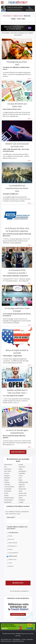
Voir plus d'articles (18, 452)
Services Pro (22, 495)
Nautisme (22, 484)
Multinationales (23, 482)
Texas (10, 563)
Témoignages (16, 639)
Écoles (6, 493)
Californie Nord (18, 16)
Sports (21, 498)
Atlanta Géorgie (13, 543)
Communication (9, 487)
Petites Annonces (6, 641)
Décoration (8, 491)
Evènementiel (8, 500)
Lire (30, 79)
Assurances (8, 469)
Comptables (8, 489)
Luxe (20, 478)
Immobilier (22, 473)
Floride (10, 536)
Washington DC (13, 546)
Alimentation (8, 465)
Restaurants (22, 489)
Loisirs (21, 476)
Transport (22, 500)
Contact (24, 639)
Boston (10, 549)
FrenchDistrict (7, 16)
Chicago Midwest (13, 553)
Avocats (7, 473)
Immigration (22, 471)
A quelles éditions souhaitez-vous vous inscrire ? (17, 528)
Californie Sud (12, 559)
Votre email (11, 517)
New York (11, 539)
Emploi (6, 495)
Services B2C (23, 493)
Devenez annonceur (18, 641)
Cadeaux (7, 482)
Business (11, 566)
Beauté (6, 480)
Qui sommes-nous (6, 639)
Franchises (22, 467)
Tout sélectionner (13, 533)
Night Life (22, 487)
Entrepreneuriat (9, 498)
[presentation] (21, 576)
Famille (21, 465)
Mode (20, 480)
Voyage (21, 502)
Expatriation (8, 502)
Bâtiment (7, 478)
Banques (7, 476)
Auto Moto (8, 471)
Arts (5, 467)
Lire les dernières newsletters (20, 591)
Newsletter (30, 639)
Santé (20, 491)
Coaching (7, 484)
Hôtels (21, 469)
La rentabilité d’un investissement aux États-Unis (17, 188)
